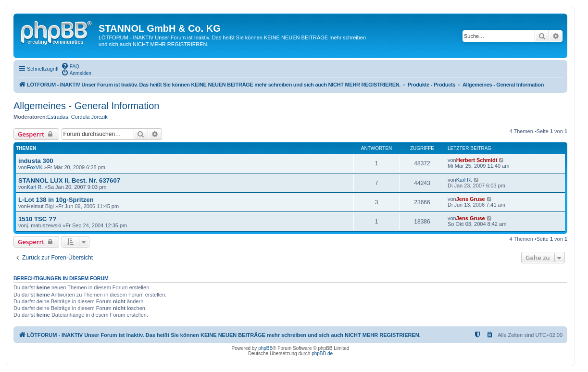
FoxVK (35, 167)
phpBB (265, 348)
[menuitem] (70, 66)
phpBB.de (322, 353)
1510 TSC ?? (37, 219)
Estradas (57, 117)
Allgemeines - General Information (86, 106)
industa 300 (36, 161)
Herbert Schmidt (477, 160)
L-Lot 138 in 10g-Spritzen (56, 200)
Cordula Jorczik (89, 117)
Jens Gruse (471, 199)
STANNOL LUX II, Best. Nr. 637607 (69, 180)
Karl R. (35, 187)
